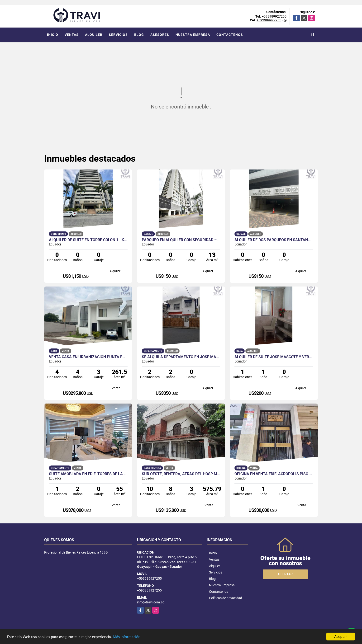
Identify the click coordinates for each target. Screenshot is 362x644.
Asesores (160, 35)
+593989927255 (274, 16)
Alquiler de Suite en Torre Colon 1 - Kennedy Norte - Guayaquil (88, 240)
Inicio (53, 35)
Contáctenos (230, 35)
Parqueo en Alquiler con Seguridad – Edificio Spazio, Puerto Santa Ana (181, 240)
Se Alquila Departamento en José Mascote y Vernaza (181, 357)
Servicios (118, 35)
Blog (139, 35)
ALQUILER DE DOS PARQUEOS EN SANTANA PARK (274, 240)
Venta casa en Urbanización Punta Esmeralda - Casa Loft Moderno (88, 357)
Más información (127, 637)
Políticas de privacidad (226, 598)
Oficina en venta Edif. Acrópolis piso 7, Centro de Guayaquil (274, 474)
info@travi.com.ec (151, 602)
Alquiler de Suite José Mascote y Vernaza (274, 357)
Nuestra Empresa (193, 35)
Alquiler (94, 35)
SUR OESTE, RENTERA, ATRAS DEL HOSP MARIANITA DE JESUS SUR (181, 474)
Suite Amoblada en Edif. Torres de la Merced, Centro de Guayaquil (88, 474)
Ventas (72, 35)
